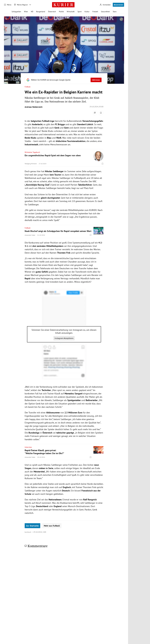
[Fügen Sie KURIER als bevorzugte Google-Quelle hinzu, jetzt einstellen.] (64, 80)
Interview (28, 447)
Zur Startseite (32, 526)
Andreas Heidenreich (34, 107)
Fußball (28, 87)
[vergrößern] (121, 19)
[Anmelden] (105, 5)
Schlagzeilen (16, 12)
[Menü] (8, 5)
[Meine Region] (21, 5)
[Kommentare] (95, 113)
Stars (115, 12)
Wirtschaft (71, 12)
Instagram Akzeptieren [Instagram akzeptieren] (64, 338)
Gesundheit (105, 12)
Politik (61, 12)
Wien (26, 12)
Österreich (52, 12)
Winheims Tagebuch (32, 152)
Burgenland (41, 12)
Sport (80, 12)
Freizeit (95, 12)
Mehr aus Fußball (52, 526)
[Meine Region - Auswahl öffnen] (30, 5)
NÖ (32, 12)
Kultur (87, 12)
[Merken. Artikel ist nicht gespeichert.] (101, 113)
